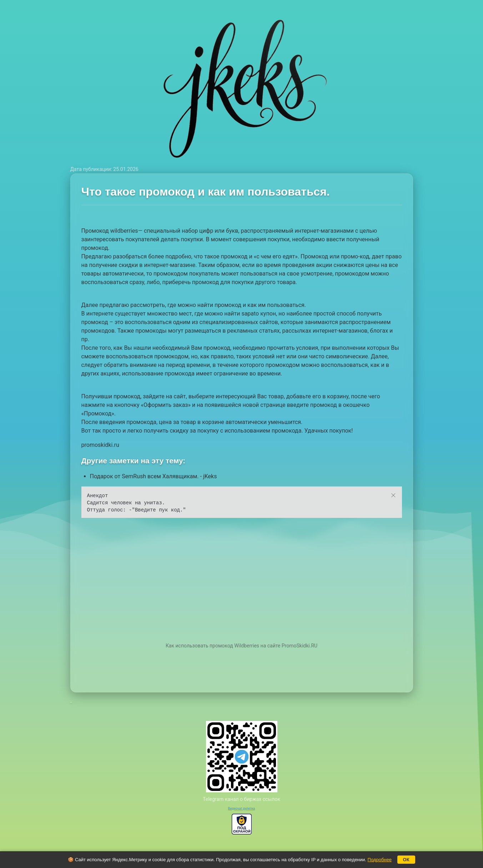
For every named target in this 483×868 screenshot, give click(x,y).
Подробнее (380, 860)
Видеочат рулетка (242, 808)
